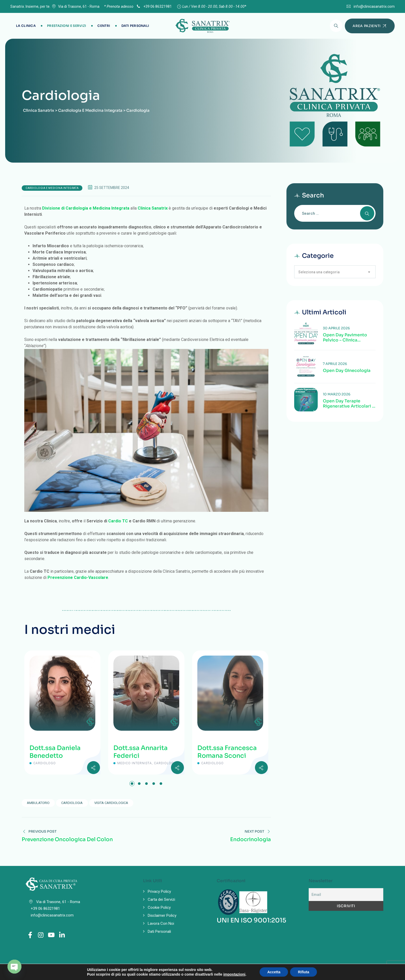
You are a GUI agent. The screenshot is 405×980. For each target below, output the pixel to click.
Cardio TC (118, 521)
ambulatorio (38, 803)
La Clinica (26, 26)
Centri (104, 26)
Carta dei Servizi (161, 899)
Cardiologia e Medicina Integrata (52, 188)
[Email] (346, 895)
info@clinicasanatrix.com (374, 6)
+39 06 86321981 (154, 6)
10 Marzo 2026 (337, 394)
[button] (132, 784)
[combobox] (335, 272)
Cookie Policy (159, 907)
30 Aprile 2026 (336, 328)
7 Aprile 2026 (335, 364)
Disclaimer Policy (162, 915)
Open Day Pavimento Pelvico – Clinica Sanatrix (345, 338)
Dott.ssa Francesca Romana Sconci (227, 752)
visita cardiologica (111, 803)
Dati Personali (135, 26)
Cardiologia (72, 803)
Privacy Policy (159, 891)
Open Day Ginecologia (347, 371)
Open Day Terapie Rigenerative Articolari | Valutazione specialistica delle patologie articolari (348, 404)
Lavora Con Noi (161, 923)
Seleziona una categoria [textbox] (319, 272)
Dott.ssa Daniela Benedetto (55, 752)
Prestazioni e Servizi (67, 26)
